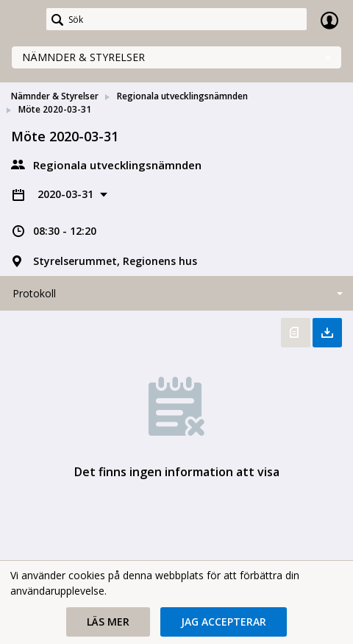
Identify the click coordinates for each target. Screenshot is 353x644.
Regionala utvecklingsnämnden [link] (182, 96)
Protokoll (34, 293)
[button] (108, 622)
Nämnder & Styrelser (83, 57)
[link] (24, 20)
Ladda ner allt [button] (327, 333)
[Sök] (176, 19)
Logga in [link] (329, 20)
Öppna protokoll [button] (296, 333)
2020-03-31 (67, 194)
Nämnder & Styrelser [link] (55, 96)
